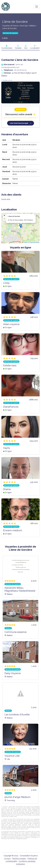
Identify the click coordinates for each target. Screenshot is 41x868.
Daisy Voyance (13, 673)
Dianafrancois (11, 407)
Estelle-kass (10, 365)
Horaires (18, 48)
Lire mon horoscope (21, 123)
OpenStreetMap (34, 242)
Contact (7, 859)
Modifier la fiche (8, 80)
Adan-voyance (11, 324)
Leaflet (25, 242)
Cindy (6, 283)
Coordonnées (7, 48)
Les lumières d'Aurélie (17, 714)
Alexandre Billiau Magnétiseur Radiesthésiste (20, 589)
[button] (21, 226)
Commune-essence (16, 632)
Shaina (7, 489)
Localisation (35, 48)
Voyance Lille (12, 756)
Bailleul (32, 26)
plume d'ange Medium (17, 797)
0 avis (5, 38)
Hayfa (6, 448)
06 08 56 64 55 (20, 70)
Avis (26, 48)
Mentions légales (19, 859)
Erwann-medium (13, 530)
